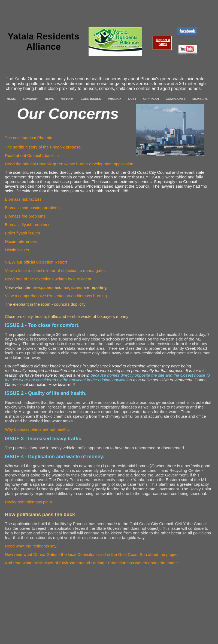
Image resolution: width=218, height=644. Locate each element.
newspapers (42, 287)
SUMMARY (30, 99)
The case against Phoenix (28, 138)
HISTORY (67, 99)
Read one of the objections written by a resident (48, 279)
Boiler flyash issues (22, 233)
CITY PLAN (151, 99)
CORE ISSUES (91, 99)
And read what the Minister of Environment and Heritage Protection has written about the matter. (92, 563)
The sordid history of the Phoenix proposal (43, 147)
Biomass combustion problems (33, 208)
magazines (73, 287)
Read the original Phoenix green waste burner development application (69, 164)
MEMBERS (200, 99)
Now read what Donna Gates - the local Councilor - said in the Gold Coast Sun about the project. (92, 554)
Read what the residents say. (31, 546)
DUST (132, 99)
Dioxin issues (17, 250)
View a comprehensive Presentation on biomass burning (56, 296)
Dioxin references (21, 241)
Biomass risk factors (23, 199)
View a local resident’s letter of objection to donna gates (55, 270)
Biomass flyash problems (28, 225)
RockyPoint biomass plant (28, 502)
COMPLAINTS (176, 99)
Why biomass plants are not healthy (37, 429)
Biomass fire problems (25, 216)
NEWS (49, 99)
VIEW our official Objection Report (36, 262)
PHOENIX (115, 99)
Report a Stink (163, 42)
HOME (11, 99)
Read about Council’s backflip (32, 155)
